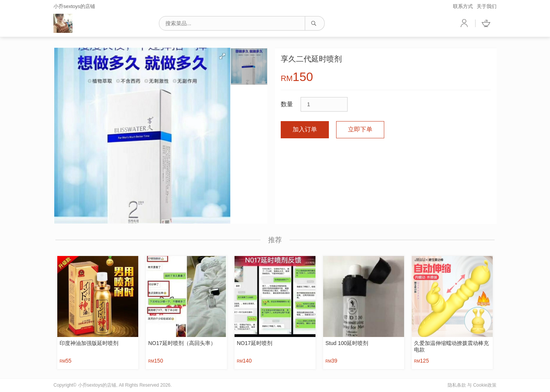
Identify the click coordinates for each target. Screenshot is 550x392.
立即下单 (360, 129)
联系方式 (463, 6)
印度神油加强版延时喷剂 (89, 343)
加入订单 (305, 129)
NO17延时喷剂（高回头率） (182, 343)
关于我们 (487, 6)
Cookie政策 (485, 385)
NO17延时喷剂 (255, 343)
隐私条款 (457, 385)
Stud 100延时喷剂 (347, 343)
